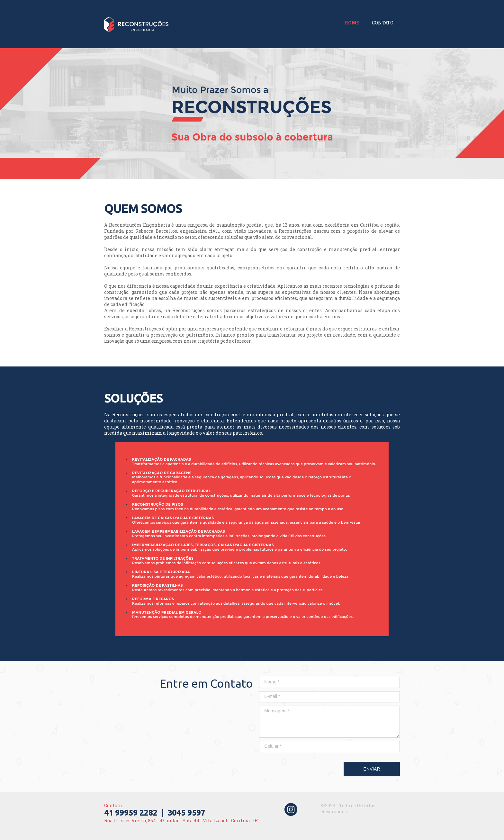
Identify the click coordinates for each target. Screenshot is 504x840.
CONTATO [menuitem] (383, 23)
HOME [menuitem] (352, 23)
